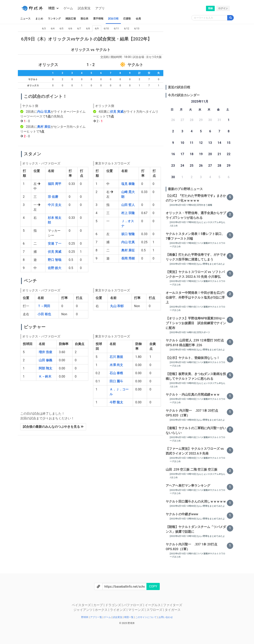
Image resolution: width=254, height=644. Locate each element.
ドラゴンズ (114, 605)
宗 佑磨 (53, 197)
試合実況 (84, 8)
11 (191, 143)
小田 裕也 (44, 314)
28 (219, 166)
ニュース (25, 19)
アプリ (100, 8)
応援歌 (127, 19)
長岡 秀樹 (128, 258)
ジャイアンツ (83, 610)
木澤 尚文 (116, 365)
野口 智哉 (55, 260)
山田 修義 (45, 360)
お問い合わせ (166, 617)
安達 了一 (55, 244)
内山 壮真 (44, 112)
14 (219, 143)
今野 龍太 (116, 402)
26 (201, 166)
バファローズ (133, 605)
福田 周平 (55, 184)
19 (201, 154)
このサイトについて (146, 617)
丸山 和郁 (117, 306)
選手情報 (98, 19)
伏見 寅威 (117, 112)
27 (210, 166)
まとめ (39, 19)
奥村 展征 (44, 127)
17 (182, 154)
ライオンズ (118, 610)
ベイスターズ (82, 605)
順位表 (84, 19)
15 (229, 143)
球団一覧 (129, 617)
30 (173, 177)
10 (182, 143)
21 (219, 154)
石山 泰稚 (116, 373)
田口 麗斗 (116, 381)
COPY (153, 586)
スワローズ (155, 610)
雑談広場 (71, 19)
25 (191, 166)
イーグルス (153, 605)
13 (210, 143)
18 (191, 154)
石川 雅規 (116, 357)
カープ (98, 605)
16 (173, 154)
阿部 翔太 (45, 368)
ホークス (102, 610)
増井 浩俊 (45, 352)
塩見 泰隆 (128, 184)
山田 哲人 (128, 205)
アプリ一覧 (96, 617)
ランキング (54, 19)
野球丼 (85, 617)
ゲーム (68, 8)
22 (229, 154)
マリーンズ (137, 610)
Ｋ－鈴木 (45, 376)
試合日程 (113, 19)
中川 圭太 (55, 205)
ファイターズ (173, 605)
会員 (138, 19)
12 (201, 143)
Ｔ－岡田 (44, 306)
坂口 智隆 (128, 234)
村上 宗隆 (128, 213)
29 (229, 166)
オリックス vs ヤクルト (91, 50)
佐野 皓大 (55, 268)
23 (173, 166)
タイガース (173, 610)
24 (182, 166)
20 (210, 154)
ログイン (223, 8)
